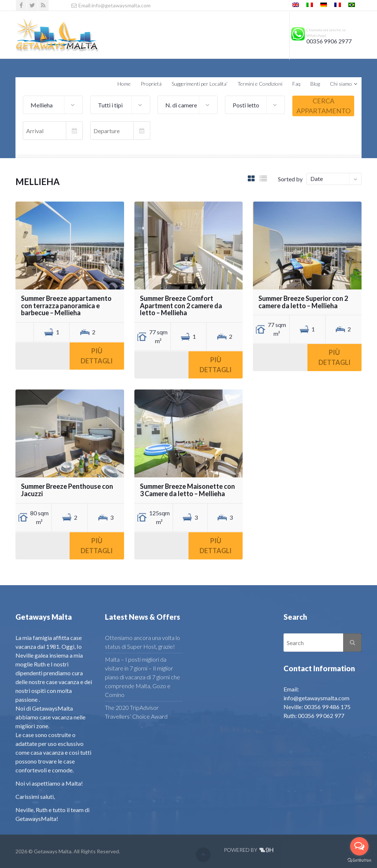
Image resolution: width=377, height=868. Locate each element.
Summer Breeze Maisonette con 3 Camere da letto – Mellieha (187, 490)
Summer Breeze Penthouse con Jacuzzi (67, 490)
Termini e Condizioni (260, 84)
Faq (296, 84)
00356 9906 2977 (329, 41)
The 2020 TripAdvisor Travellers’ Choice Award (136, 712)
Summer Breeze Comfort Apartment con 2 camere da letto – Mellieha (181, 306)
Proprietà (151, 84)
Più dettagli (97, 356)
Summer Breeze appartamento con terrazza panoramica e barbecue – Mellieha (66, 306)
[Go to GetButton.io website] (359, 860)
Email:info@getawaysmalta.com (111, 5)
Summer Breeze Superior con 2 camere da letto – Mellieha (303, 302)
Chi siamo (341, 84)
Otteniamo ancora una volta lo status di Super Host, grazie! (142, 642)
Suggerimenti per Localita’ (200, 84)
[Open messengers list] (359, 846)
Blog (315, 84)
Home (124, 84)
